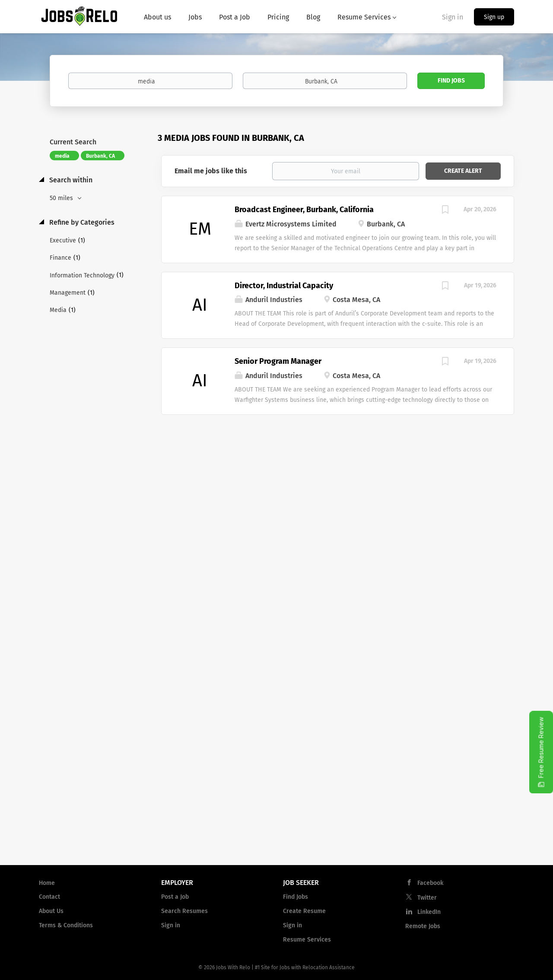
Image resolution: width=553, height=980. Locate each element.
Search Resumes (184, 911)
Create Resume (304, 911)
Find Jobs (451, 81)
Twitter (427, 898)
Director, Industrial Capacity (284, 286)
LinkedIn (429, 912)
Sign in (453, 17)
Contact (49, 897)
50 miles (62, 198)
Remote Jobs (423, 926)
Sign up (494, 17)
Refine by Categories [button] (81, 222)
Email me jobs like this (211, 171)
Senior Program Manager (278, 361)
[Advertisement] (338, 484)
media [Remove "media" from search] (62, 156)
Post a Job (175, 897)
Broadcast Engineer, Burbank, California (304, 210)
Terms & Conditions (66, 925)
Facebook (430, 883)
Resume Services (307, 940)
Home (47, 883)
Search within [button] (70, 180)
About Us (51, 911)
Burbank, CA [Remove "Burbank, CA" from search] (100, 156)
